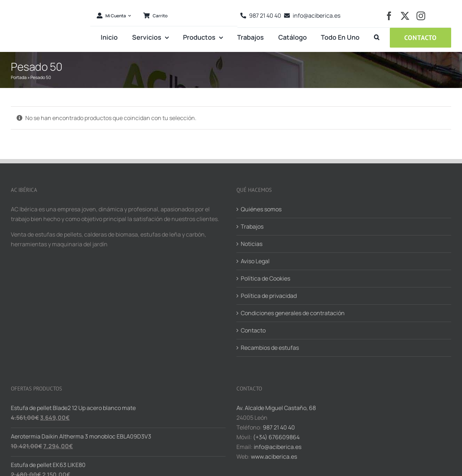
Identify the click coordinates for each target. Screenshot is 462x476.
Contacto (253, 330)
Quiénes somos (261, 209)
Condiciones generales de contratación (293, 313)
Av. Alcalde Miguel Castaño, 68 (276, 408)
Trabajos (252, 226)
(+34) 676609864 (276, 437)
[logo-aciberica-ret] (48, 5)
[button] (377, 38)
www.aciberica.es (274, 457)
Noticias (252, 244)
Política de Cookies (265, 278)
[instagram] (421, 16)
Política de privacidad (269, 296)
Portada (19, 77)
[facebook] (389, 16)
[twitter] (405, 16)
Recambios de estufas (270, 348)
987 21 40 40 (279, 427)
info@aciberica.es (278, 447)
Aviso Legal (255, 261)
